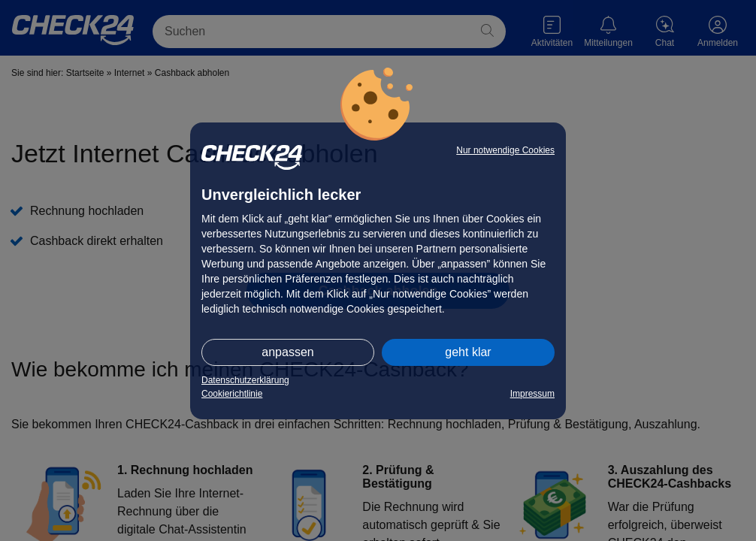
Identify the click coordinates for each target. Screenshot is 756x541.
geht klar (468, 352)
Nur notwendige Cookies (505, 150)
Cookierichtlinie (232, 394)
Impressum (532, 394)
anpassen (287, 352)
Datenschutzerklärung (245, 380)
